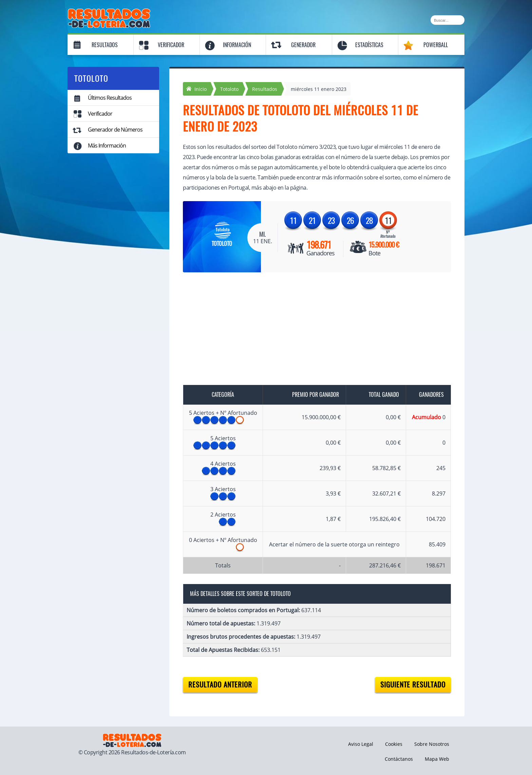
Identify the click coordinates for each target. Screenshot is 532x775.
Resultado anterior (220, 685)
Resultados (105, 45)
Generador (303, 45)
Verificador (171, 45)
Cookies (394, 744)
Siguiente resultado (413, 685)
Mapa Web (437, 759)
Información (237, 45)
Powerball (436, 45)
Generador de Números (115, 130)
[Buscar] (448, 20)
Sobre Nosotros (432, 744)
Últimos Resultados (110, 98)
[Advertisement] (310, 330)
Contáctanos (399, 759)
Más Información (107, 146)
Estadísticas (369, 45)
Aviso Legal (361, 744)
